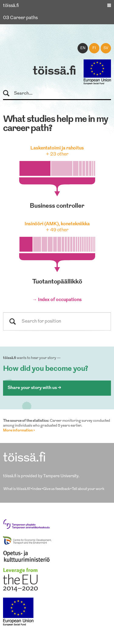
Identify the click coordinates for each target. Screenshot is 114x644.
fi (94, 48)
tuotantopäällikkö (57, 282)
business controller (57, 206)
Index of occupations (60, 300)
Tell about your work (88, 489)
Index (37, 489)
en (83, 48)
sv (106, 48)
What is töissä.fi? (17, 489)
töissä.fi (54, 72)
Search (9, 94)
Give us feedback (57, 489)
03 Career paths (20, 18)
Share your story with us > (34, 388)
